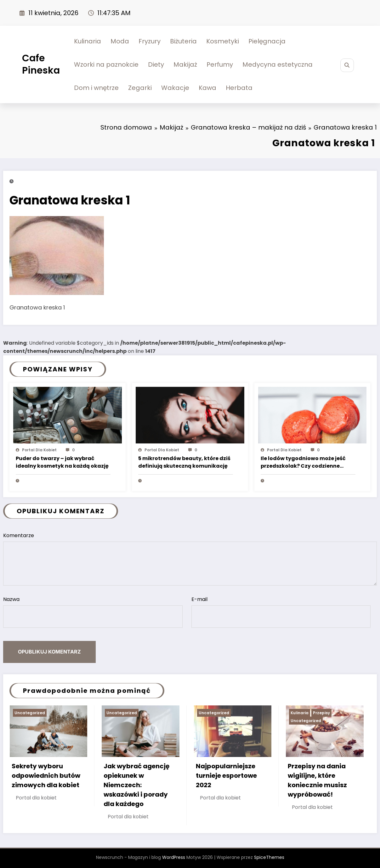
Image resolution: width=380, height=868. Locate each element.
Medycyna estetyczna (278, 64)
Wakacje (175, 88)
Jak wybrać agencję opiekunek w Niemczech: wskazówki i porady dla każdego (136, 785)
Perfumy (220, 64)
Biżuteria (183, 41)
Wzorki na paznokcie (106, 64)
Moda (120, 41)
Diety (156, 64)
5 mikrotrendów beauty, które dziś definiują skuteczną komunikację (184, 462)
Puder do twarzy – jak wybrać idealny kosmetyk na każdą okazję (62, 462)
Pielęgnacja (267, 41)
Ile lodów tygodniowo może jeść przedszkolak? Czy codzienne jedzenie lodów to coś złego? (303, 463)
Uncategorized (30, 713)
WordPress (174, 857)
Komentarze (190, 559)
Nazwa (93, 612)
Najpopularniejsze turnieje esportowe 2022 (226, 776)
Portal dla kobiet (39, 450)
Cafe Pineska (41, 64)
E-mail (281, 612)
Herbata (239, 88)
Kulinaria (88, 41)
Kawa (207, 88)
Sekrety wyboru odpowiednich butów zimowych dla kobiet (46, 776)
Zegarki (140, 88)
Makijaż (185, 64)
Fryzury (150, 41)
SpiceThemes (269, 857)
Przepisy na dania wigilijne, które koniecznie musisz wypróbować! (317, 780)
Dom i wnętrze (96, 88)
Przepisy (321, 713)
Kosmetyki (223, 41)
